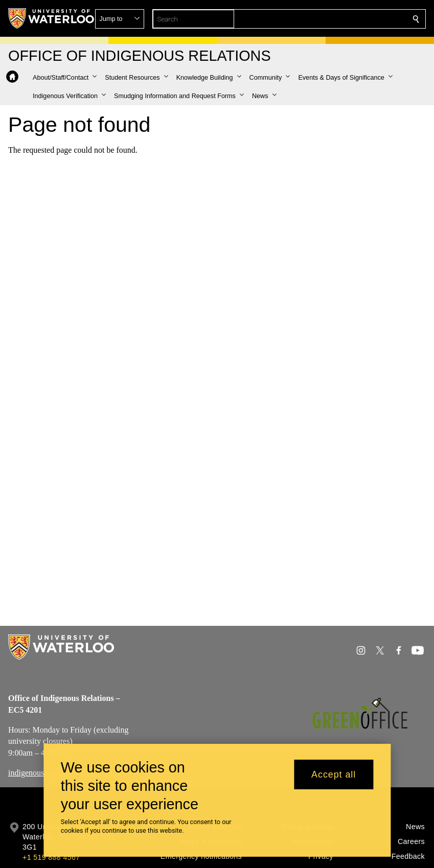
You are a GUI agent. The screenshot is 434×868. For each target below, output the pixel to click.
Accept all (334, 779)
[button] (342, 19)
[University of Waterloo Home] (52, 18)
